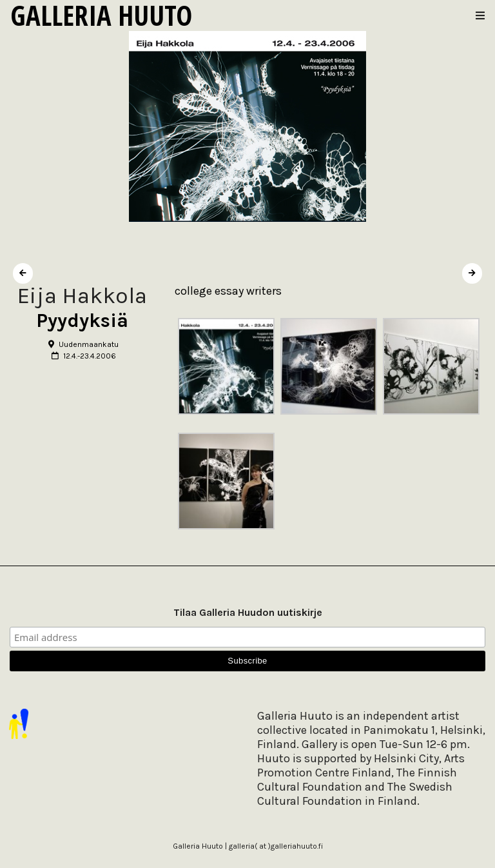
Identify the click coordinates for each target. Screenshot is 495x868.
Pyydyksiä (82, 321)
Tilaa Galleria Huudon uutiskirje (248, 612)
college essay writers (228, 291)
